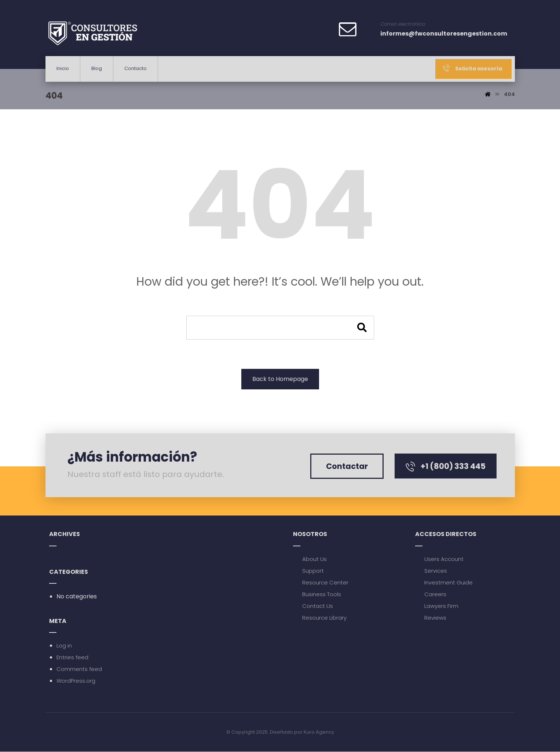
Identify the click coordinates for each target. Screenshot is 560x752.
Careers (431, 594)
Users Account (439, 559)
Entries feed (72, 658)
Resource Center (321, 582)
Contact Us (313, 606)
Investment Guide (444, 582)
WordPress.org (76, 681)
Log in (64, 646)
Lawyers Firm (437, 606)
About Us (310, 559)
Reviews (431, 618)
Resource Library (320, 618)
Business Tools (317, 594)
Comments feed (79, 669)
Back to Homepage (280, 379)
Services (431, 571)
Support (308, 571)
